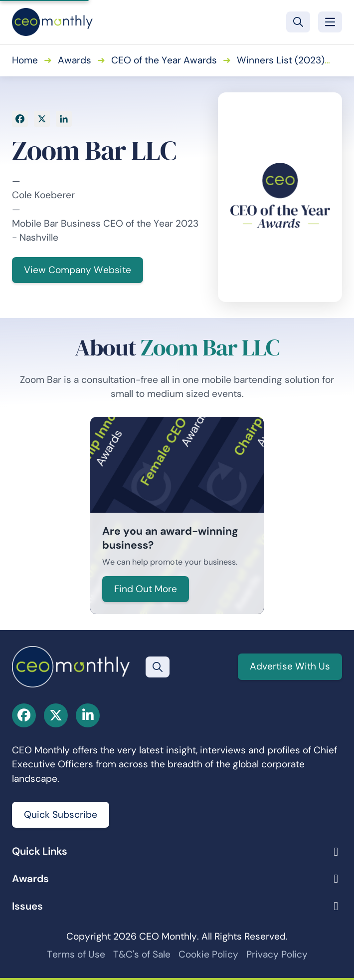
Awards (75, 60)
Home (25, 60)
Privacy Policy (277, 954)
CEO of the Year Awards (164, 60)
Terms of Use (76, 954)
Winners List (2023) (281, 60)
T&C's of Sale (142, 954)
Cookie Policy (208, 954)
